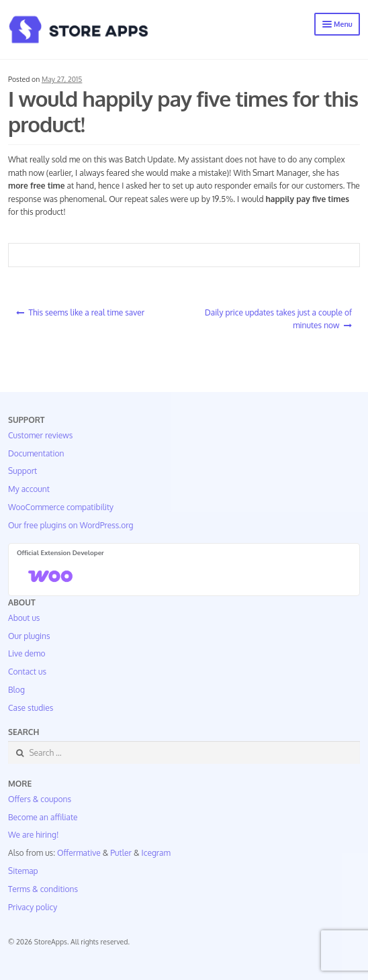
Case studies (31, 708)
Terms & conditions (43, 889)
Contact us (27, 672)
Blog (16, 690)
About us (24, 618)
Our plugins (29, 636)
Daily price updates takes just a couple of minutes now (278, 319)
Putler (121, 853)
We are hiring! (33, 835)
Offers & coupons (40, 799)
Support (22, 471)
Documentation (36, 453)
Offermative (79, 853)
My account (29, 489)
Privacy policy (33, 907)
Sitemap (23, 871)
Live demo (27, 653)
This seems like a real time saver (86, 312)
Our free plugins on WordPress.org (71, 525)
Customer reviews (40, 435)
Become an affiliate (43, 817)
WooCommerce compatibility (61, 507)
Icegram (156, 853)
